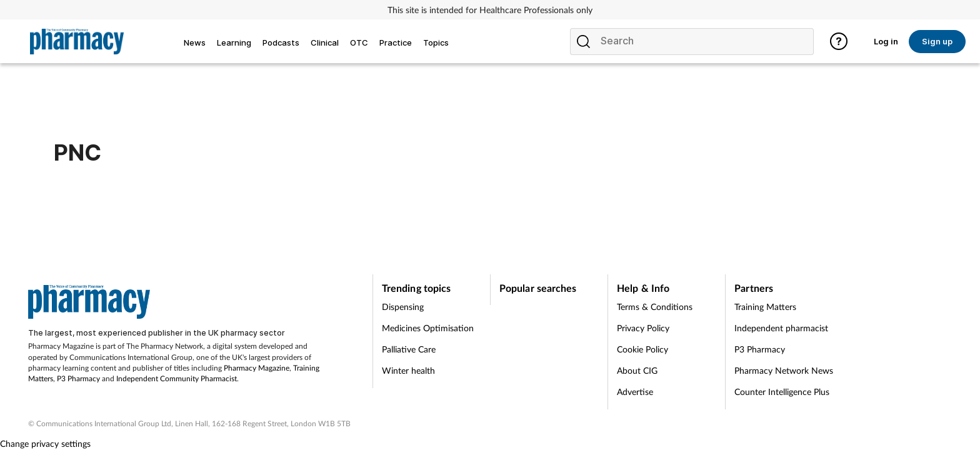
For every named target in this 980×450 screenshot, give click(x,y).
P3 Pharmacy (78, 378)
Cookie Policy (642, 349)
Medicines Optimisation (428, 328)
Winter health (408, 370)
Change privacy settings (45, 443)
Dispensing (403, 307)
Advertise (635, 392)
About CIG (637, 370)
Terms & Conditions (655, 307)
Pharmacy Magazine (257, 368)
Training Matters (765, 307)
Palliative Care (409, 349)
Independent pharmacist (781, 328)
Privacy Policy (643, 328)
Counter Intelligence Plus (782, 392)
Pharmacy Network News (784, 370)
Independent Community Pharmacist (177, 378)
